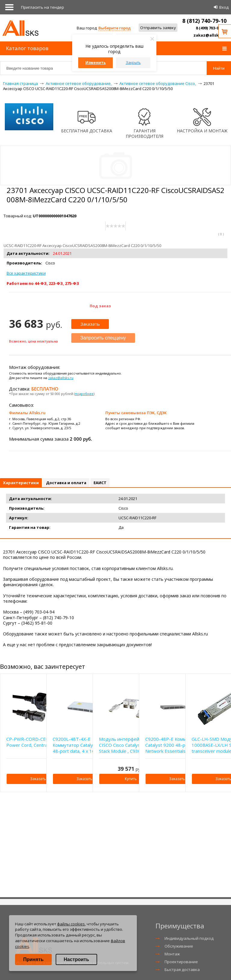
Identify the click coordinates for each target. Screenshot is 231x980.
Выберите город (114, 28)
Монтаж (172, 954)
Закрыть (133, 63)
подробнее (84, 394)
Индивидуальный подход (189, 938)
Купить (131, 779)
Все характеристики (26, 273)
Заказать (90, 324)
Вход (224, 7)
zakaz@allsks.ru (210, 35)
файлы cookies (71, 924)
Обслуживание (179, 946)
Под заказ (100, 306)
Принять (33, 959)
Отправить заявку (158, 28)
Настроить (76, 959)
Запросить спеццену (103, 338)
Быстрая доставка (182, 969)
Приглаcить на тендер (43, 7)
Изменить (96, 63)
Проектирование (181, 962)
